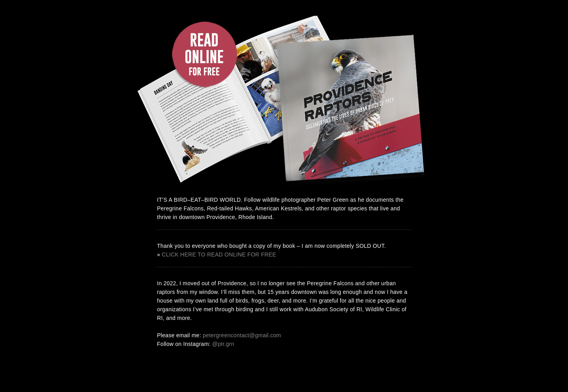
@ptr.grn (223, 344)
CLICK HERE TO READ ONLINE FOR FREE (219, 255)
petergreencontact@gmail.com (242, 335)
